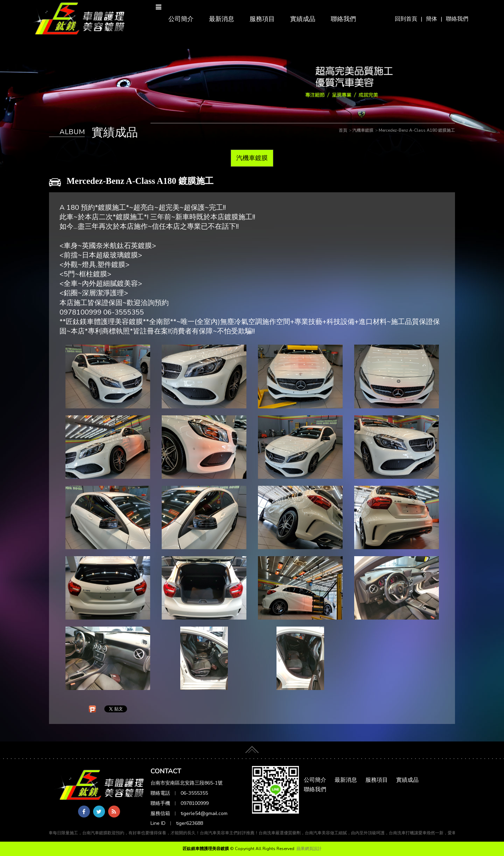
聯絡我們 (457, 19)
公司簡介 (181, 19)
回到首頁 (406, 19)
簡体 (432, 19)
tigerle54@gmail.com (204, 813)
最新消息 (222, 19)
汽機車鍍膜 (252, 158)
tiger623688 (190, 823)
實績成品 (303, 19)
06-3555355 (194, 793)
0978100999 (195, 803)
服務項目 (262, 19)
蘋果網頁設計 (309, 849)
